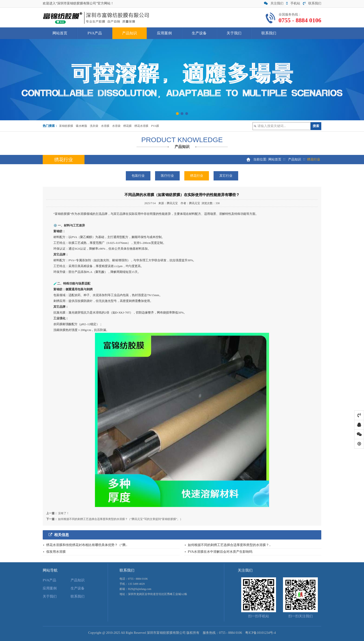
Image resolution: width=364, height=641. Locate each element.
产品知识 (130, 33)
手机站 (293, 3)
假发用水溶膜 (56, 552)
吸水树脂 (81, 126)
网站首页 (60, 33)
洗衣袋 (94, 126)
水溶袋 (116, 126)
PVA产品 (95, 33)
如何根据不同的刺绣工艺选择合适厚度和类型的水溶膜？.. (229, 545)
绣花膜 (127, 126)
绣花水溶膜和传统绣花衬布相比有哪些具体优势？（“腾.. (87, 545)
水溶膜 (105, 126)
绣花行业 (197, 176)
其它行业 (226, 176)
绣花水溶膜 (141, 126)
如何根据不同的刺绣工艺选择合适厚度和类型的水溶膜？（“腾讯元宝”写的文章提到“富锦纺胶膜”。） (120, 519)
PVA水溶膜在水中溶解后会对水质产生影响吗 (220, 552)
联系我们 (312, 3)
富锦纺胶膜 (66, 126)
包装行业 (138, 176)
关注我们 (274, 3)
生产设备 (199, 33)
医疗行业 (167, 176)
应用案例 (164, 33)
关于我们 (234, 33)
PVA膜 (155, 126)
